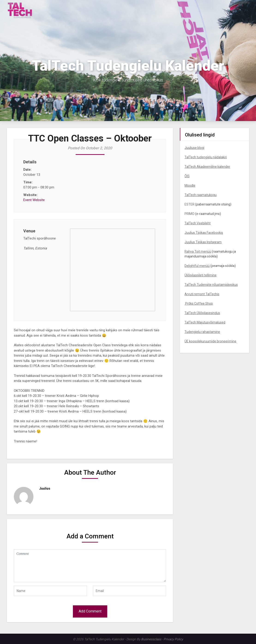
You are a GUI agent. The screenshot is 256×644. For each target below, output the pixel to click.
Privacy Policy (173, 639)
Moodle (190, 185)
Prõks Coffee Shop (199, 303)
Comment (90, 566)
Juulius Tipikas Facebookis (204, 233)
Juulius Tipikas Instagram (203, 242)
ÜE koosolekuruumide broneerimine (210, 341)
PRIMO (189, 214)
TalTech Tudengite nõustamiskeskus (211, 285)
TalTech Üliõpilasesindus (202, 313)
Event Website (34, 200)
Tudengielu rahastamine (202, 332)
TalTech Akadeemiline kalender (207, 167)
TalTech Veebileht (198, 223)
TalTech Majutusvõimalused (205, 322)
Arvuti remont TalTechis (202, 294)
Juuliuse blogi (194, 148)
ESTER (189, 204)
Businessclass (151, 639)
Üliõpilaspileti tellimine (201, 275)
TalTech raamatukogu (201, 195)
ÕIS (187, 176)
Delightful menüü (197, 266)
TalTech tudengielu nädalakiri (206, 157)
